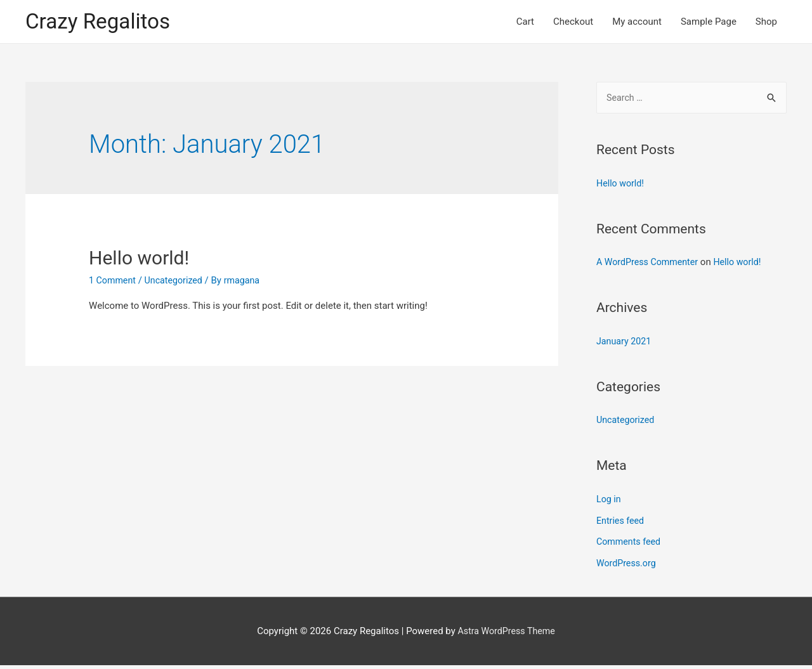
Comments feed (630, 545)
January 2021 (625, 345)
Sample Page (709, 23)
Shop (766, 23)
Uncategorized (178, 283)
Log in (609, 503)
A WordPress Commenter (650, 266)
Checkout (573, 23)
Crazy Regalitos (102, 23)
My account (637, 23)
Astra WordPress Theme (506, 634)
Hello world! (139, 260)
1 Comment (114, 283)
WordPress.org (628, 567)
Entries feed (621, 524)
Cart (525, 23)
